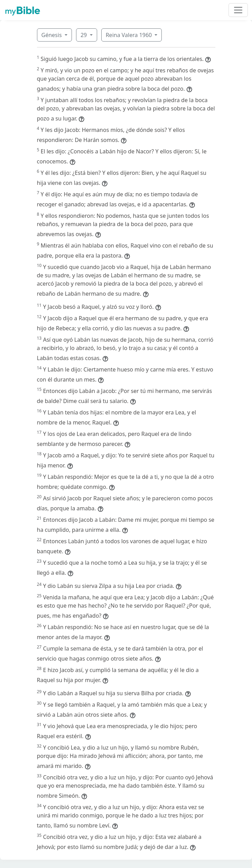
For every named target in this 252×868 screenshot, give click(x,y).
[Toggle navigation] (238, 10)
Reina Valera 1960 (130, 35)
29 (84, 35)
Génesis (52, 35)
